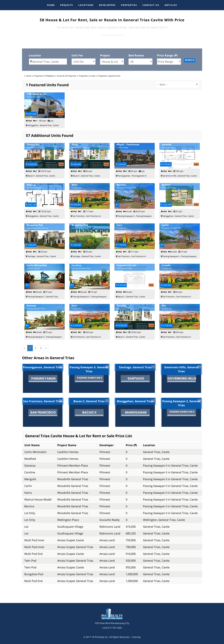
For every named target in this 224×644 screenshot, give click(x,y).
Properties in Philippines (44, 76)
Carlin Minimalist (35, 452)
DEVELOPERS (107, 5)
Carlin (28, 486)
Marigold (30, 479)
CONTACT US (151, 5)
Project (105, 55)
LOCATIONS (86, 5)
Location (35, 55)
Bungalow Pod (34, 574)
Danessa (30, 465)
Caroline (30, 472)
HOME (51, 5)
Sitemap (136, 637)
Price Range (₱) (167, 55)
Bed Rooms (136, 55)
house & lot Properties (67, 76)
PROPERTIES (129, 5)
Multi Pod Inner (34, 540)
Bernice (29, 506)
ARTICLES (171, 5)
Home (29, 76)
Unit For (77, 55)
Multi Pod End (33, 554)
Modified (30, 459)
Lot (26, 527)
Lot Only (30, 513)
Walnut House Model (38, 499)
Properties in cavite (87, 76)
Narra (28, 493)
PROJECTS (67, 5)
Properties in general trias (109, 76)
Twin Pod (30, 561)
